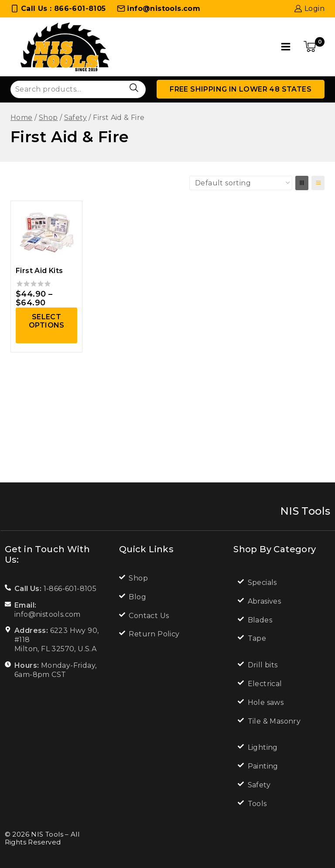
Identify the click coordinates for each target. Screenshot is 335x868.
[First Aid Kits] (46, 232)
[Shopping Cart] (314, 47)
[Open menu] (286, 46)
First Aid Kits (39, 271)
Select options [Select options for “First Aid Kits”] (47, 321)
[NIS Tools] (65, 47)
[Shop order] (241, 183)
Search (134, 88)
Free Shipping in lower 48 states (241, 89)
